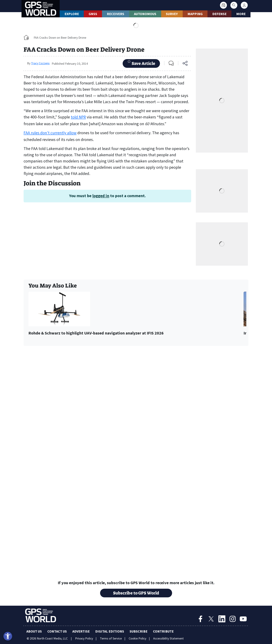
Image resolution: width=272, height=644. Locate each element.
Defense (219, 14)
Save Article (141, 63)
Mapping (195, 14)
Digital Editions (110, 631)
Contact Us (57, 631)
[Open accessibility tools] (8, 636)
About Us (34, 631)
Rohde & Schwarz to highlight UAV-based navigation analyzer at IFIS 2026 (96, 333)
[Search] (234, 5)
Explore (72, 14)
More (241, 14)
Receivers (116, 14)
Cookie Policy (137, 638)
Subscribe (139, 631)
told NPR (78, 117)
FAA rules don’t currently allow (50, 133)
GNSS (93, 14)
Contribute (163, 631)
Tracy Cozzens (40, 63)
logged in (101, 196)
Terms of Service (111, 638)
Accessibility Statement (168, 638)
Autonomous (145, 14)
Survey (172, 14)
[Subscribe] (223, 5)
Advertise (81, 631)
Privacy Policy (84, 638)
